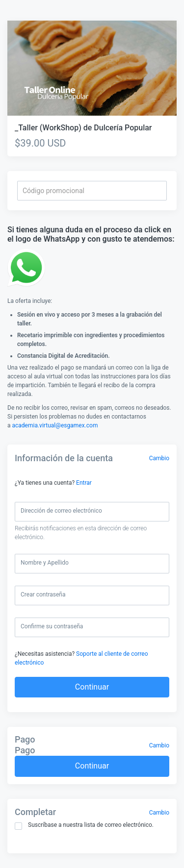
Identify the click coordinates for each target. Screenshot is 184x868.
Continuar (92, 687)
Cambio (159, 458)
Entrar (84, 483)
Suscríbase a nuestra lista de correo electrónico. (84, 826)
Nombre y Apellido (45, 563)
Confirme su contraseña (52, 626)
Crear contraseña (43, 595)
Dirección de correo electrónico (61, 511)
